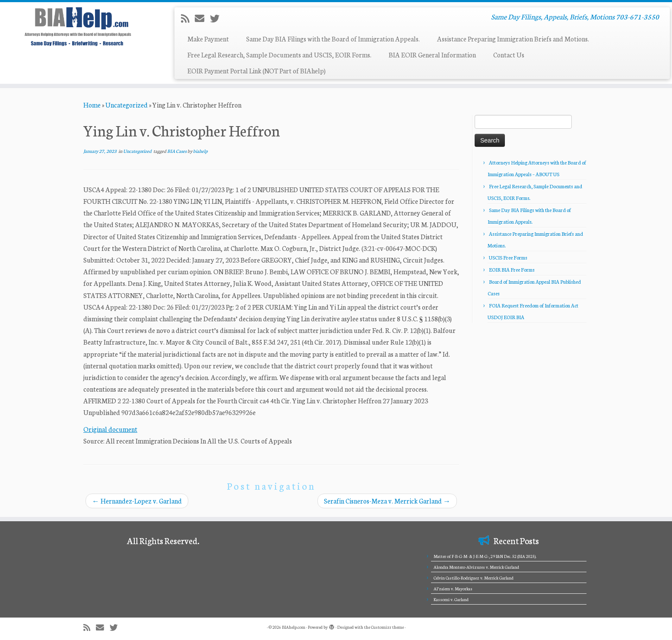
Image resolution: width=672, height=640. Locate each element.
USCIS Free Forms (508, 257)
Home (92, 105)
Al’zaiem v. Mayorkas (453, 589)
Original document (110, 429)
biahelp (200, 151)
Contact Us (509, 55)
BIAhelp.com (294, 627)
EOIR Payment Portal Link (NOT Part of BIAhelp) (257, 71)
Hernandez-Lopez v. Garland (137, 501)
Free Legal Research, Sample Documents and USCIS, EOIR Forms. (279, 55)
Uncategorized (127, 105)
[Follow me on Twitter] (217, 18)
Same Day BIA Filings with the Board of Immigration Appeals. (333, 39)
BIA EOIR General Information (432, 55)
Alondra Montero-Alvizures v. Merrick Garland (476, 567)
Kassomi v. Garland (451, 599)
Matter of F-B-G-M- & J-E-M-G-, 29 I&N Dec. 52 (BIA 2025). (485, 556)
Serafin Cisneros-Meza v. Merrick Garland (387, 501)
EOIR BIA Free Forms (512, 269)
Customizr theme (387, 627)
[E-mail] (202, 18)
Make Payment (208, 39)
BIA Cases (177, 151)
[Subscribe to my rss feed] (188, 18)
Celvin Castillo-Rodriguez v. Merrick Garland (474, 578)
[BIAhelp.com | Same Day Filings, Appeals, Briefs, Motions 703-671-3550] (78, 26)
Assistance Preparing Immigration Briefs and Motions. (513, 39)
